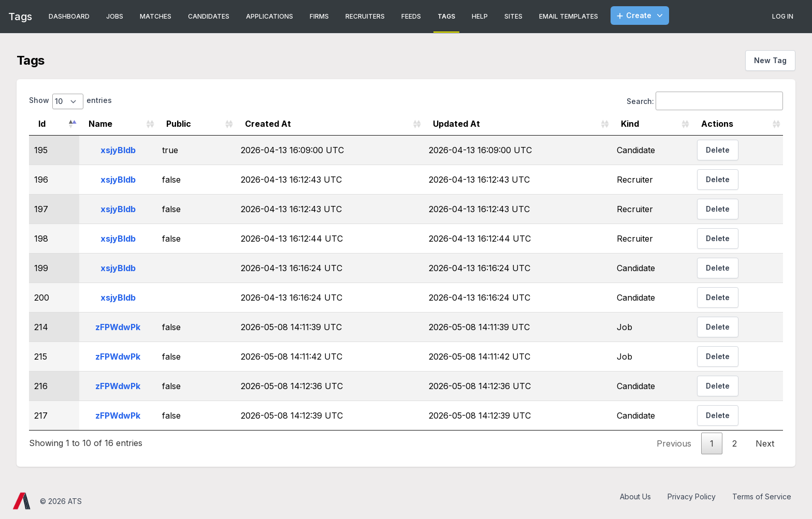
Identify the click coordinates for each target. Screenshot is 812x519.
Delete (718, 150)
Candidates (209, 16)
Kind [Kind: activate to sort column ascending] (630, 124)
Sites (513, 16)
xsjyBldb (118, 150)
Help (480, 16)
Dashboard (69, 16)
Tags (446, 16)
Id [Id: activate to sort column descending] (42, 124)
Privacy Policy (692, 496)
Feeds (411, 16)
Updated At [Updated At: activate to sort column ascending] (456, 124)
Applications (270, 16)
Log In (783, 16)
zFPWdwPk (118, 327)
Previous (674, 443)
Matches (156, 16)
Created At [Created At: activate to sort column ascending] (268, 124)
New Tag (770, 60)
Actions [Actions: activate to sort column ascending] (717, 124)
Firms (319, 16)
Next (765, 443)
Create (641, 16)
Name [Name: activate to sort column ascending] (100, 124)
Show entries (70, 101)
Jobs (115, 16)
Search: (705, 101)
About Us (635, 496)
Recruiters (365, 16)
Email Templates (569, 16)
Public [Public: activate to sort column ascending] (179, 124)
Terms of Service (762, 496)
